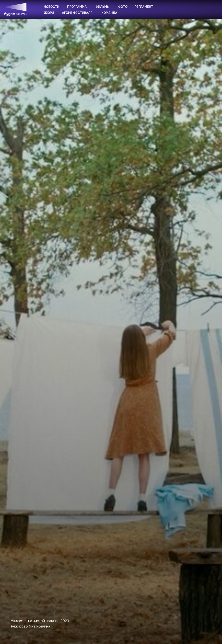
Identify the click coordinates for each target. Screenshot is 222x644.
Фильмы (102, 7)
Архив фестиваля (77, 13)
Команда (109, 13)
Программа (77, 7)
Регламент (144, 7)
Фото (123, 7)
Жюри (49, 13)
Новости (51, 7)
